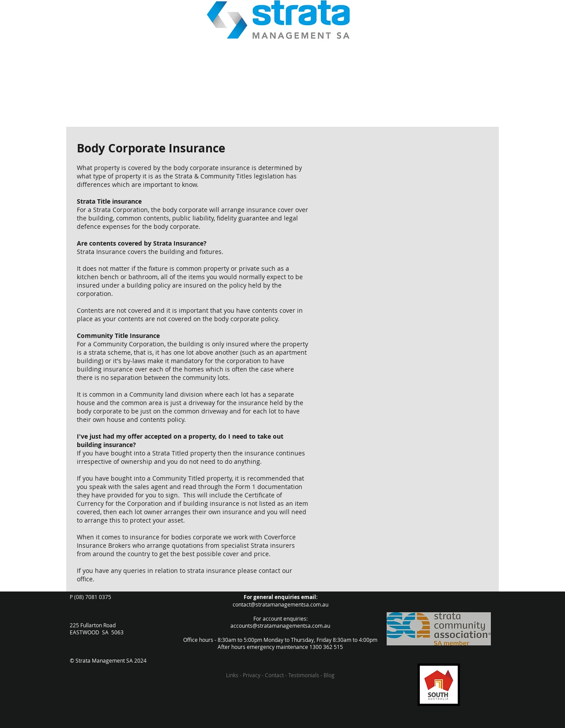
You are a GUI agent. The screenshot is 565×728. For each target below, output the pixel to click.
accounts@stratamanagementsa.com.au (280, 626)
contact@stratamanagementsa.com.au (281, 604)
